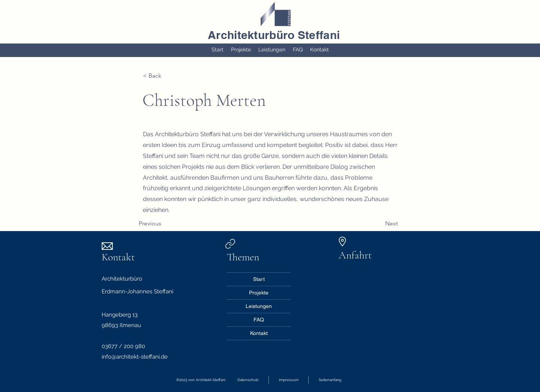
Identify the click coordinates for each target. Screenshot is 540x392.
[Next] (379, 224)
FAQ (259, 320)
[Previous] (163, 224)
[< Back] (167, 76)
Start (259, 279)
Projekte (259, 293)
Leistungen (259, 306)
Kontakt (259, 333)
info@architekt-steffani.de (135, 357)
